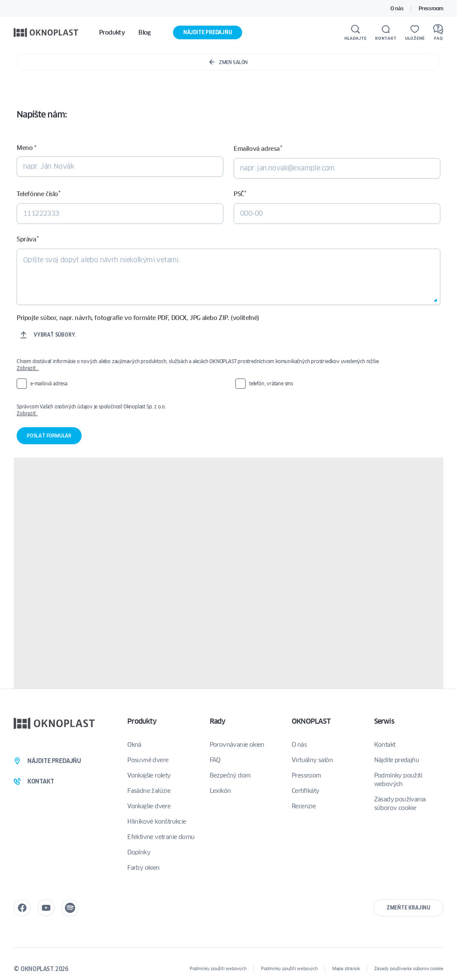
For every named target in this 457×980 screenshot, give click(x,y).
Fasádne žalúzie (149, 791)
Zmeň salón (228, 62)
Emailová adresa (258, 148)
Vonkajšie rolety (149, 775)
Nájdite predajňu (208, 32)
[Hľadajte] (355, 32)
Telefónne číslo (38, 194)
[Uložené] (415, 32)
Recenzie (304, 806)
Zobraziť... (28, 368)
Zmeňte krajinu (408, 908)
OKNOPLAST (311, 721)
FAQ (215, 760)
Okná (134, 745)
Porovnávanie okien (237, 745)
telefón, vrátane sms (271, 383)
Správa (28, 239)
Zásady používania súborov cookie (400, 804)
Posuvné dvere (148, 760)
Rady (218, 721)
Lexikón (220, 791)
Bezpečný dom (230, 775)
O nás (397, 8)
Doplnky (139, 852)
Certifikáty (305, 791)
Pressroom (431, 8)
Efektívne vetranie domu (161, 837)
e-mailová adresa (49, 383)
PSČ (240, 194)
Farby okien (143, 868)
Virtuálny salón (312, 760)
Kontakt (385, 745)
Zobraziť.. (27, 413)
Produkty (142, 721)
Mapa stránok (346, 969)
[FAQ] (438, 32)
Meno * (26, 148)
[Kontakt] (386, 32)
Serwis (384, 721)
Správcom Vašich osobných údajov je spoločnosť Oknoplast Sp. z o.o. (228, 410)
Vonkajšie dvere (149, 806)
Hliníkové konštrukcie (157, 822)
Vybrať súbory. (55, 335)
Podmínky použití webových (398, 780)
